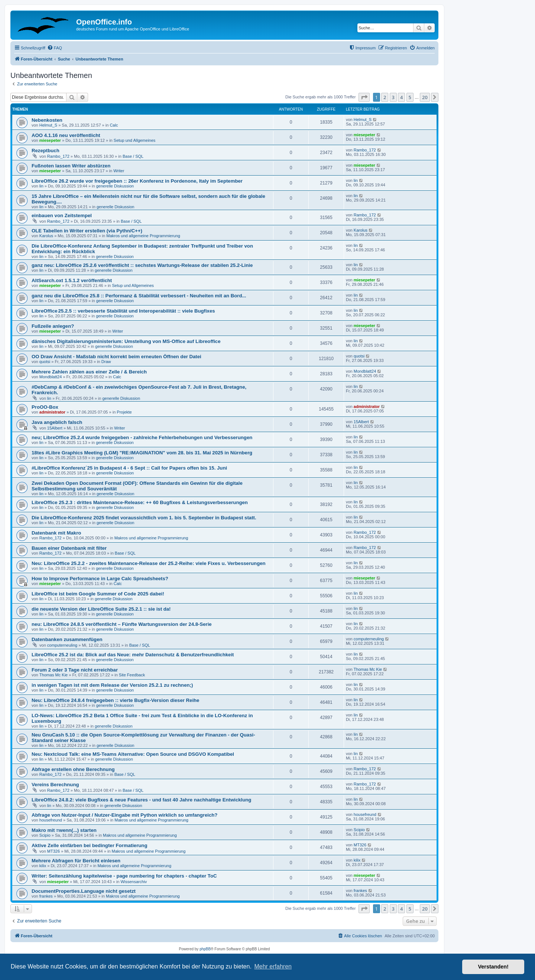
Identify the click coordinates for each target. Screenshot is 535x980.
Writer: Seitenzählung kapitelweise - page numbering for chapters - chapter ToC (124, 876)
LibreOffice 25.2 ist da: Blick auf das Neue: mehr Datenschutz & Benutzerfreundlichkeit (133, 655)
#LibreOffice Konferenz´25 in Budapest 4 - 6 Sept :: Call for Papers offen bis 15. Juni (129, 468)
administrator (52, 412)
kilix (43, 866)
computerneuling (62, 645)
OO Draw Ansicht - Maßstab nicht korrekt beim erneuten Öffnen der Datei (116, 357)
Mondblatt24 (51, 377)
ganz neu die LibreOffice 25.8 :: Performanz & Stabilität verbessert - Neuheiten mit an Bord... (139, 296)
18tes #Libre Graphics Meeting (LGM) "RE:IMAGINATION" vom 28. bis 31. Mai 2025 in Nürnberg (142, 453)
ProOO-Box (45, 407)
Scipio (45, 835)
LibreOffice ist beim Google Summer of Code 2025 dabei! (98, 594)
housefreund (51, 820)
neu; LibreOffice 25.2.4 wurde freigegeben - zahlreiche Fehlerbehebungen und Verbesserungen (142, 437)
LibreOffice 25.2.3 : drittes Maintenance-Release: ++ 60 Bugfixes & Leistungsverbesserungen (140, 502)
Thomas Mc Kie (53, 675)
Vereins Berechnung (55, 785)
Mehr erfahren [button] (273, 966)
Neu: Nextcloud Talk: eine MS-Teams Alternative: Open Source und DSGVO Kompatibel (133, 754)
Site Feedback (132, 675)
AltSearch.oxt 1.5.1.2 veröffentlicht (72, 280)
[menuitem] (55, 48)
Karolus (46, 236)
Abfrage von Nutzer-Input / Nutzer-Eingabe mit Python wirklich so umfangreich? (124, 815)
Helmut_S (48, 125)
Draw (106, 362)
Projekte (124, 412)
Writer (119, 171)
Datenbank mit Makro (56, 533)
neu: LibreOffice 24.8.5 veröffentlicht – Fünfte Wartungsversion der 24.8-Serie (122, 624)
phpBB (205, 949)
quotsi (45, 362)
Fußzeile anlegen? (53, 326)
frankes (46, 896)
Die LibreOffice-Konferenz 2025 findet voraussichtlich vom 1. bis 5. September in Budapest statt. (144, 518)
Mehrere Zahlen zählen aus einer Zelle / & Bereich (89, 372)
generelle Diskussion (115, 186)
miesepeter (50, 140)
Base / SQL (133, 156)
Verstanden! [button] (493, 967)
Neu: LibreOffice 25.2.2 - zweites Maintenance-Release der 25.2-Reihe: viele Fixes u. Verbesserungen (149, 563)
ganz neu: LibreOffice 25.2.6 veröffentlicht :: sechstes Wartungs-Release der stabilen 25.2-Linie (142, 265)
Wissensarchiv (134, 882)
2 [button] (385, 97)
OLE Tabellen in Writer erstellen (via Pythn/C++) (87, 231)
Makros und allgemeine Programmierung (143, 236)
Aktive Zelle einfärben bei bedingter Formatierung (89, 845)
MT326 (53, 851)
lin (41, 186)
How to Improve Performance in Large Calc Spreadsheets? (100, 579)
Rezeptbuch (46, 151)
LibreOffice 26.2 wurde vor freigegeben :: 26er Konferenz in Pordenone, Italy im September (137, 181)
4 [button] (401, 97)
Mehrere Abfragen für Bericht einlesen (76, 861)
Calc (114, 125)
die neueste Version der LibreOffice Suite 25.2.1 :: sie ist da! (101, 609)
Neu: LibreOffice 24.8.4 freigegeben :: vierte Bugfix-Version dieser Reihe (115, 700)
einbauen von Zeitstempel (62, 215)
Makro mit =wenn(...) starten (64, 830)
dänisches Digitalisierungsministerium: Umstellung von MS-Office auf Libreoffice (126, 341)
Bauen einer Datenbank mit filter (69, 548)
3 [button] (393, 97)
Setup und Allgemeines (135, 140)
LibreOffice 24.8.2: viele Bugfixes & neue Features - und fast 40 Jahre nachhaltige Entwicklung (141, 800)
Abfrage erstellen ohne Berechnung (73, 769)
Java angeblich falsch (57, 422)
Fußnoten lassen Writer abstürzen (71, 166)
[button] (364, 97)
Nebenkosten (47, 120)
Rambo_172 (58, 156)
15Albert (55, 428)
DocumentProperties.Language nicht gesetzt (84, 891)
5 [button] (410, 97)
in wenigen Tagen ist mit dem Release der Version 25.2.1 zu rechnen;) (112, 685)
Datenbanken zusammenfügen (67, 639)
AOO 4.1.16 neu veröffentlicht (66, 135)
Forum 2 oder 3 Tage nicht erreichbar (75, 670)
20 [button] (425, 97)
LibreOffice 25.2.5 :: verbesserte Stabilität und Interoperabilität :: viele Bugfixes (123, 311)
